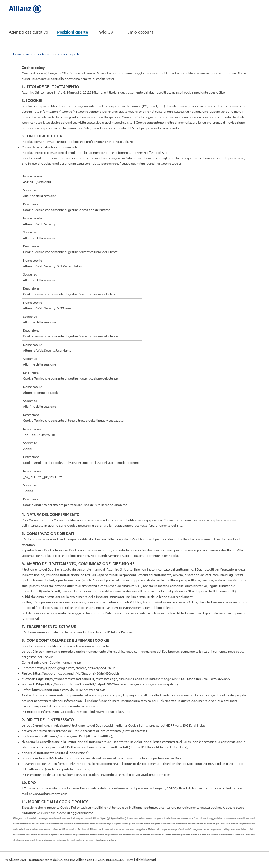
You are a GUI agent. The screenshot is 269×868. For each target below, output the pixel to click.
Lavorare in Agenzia (39, 54)
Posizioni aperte (68, 54)
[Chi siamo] (140, 33)
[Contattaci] (105, 33)
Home (17, 54)
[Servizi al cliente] (72, 33)
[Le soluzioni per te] (28, 33)
